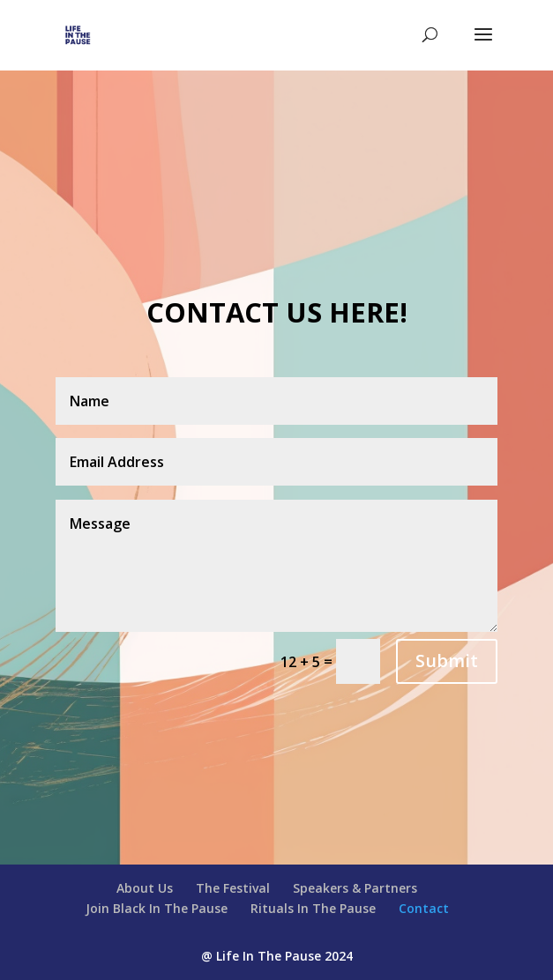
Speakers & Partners (355, 888)
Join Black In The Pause (157, 908)
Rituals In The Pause (313, 908)
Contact (424, 908)
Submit (447, 661)
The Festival (233, 888)
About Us (145, 888)
